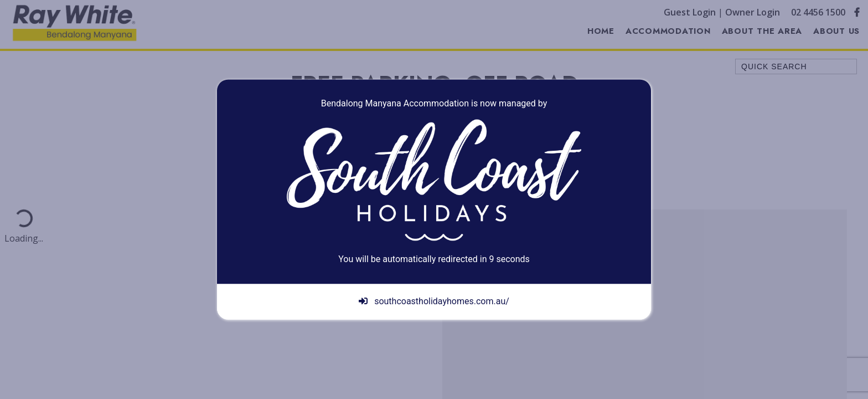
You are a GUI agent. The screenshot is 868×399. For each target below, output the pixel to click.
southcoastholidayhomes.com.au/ (434, 302)
